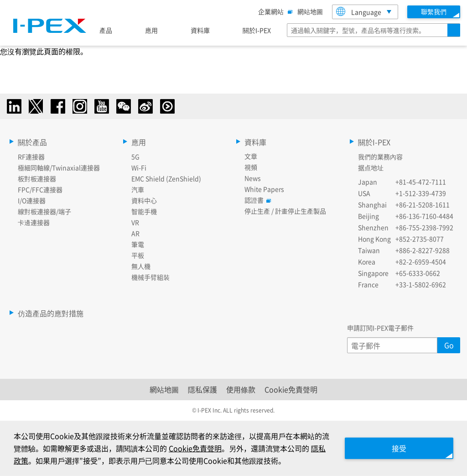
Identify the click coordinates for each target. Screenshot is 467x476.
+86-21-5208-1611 (423, 204)
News (253, 178)
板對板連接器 (37, 178)
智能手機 (144, 211)
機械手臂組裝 (150, 277)
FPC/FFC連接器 (40, 189)
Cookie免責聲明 (291, 389)
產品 (106, 30)
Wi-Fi (139, 167)
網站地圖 (310, 11)
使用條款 (241, 389)
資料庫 (200, 30)
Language (359, 12)
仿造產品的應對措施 (51, 313)
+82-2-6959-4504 (421, 262)
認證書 (256, 200)
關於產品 (32, 142)
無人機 (141, 266)
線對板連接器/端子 (44, 211)
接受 (399, 448)
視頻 (251, 167)
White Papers (264, 189)
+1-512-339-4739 (421, 193)
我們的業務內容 (380, 157)
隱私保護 (202, 389)
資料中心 (144, 200)
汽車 (138, 189)
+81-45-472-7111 (421, 182)
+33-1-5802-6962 (421, 284)
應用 (151, 30)
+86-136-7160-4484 (424, 216)
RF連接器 (31, 157)
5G (135, 157)
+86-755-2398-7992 (424, 227)
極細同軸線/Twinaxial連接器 (59, 167)
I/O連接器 (32, 200)
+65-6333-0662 (418, 273)
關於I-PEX (257, 30)
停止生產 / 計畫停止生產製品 (285, 211)
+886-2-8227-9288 (423, 250)
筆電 (138, 244)
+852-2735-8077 (420, 239)
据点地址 (371, 167)
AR (135, 233)
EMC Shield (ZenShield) (166, 178)
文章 (251, 156)
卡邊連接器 (34, 222)
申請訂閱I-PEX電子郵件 (380, 328)
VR (135, 222)
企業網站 (273, 11)
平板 (138, 255)
